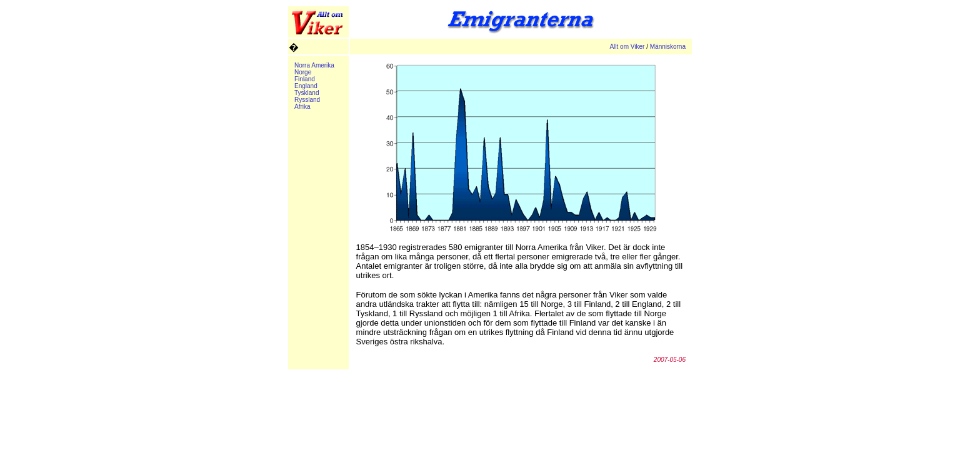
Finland (305, 79)
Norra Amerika (314, 65)
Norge (303, 72)
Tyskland (307, 93)
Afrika (302, 107)
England (306, 86)
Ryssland (307, 100)
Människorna (668, 47)
